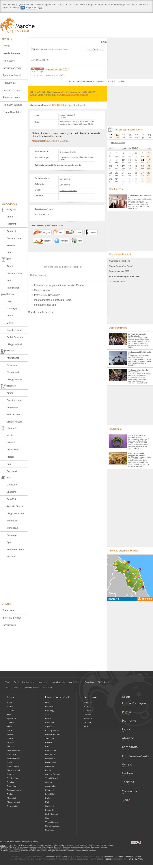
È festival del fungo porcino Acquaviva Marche (59, 285)
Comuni (11, 442)
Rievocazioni (13, 806)
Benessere (12, 407)
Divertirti (87, 714)
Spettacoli (12, 471)
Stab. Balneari (14, 414)
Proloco (11, 457)
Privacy (138, 857)
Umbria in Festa (136, 775)
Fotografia (12, 535)
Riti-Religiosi (13, 778)
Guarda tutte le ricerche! (41, 312)
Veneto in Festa (136, 766)
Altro (86, 726)
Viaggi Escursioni (16, 513)
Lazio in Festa (136, 731)
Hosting (108, 859)
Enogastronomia (14, 790)
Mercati (10, 746)
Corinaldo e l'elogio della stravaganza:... (138, 371)
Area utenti (9, 61)
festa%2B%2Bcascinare (47, 295)
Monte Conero (42, 290)
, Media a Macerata (50, 141)
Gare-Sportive (13, 766)
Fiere (9, 726)
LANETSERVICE (136, 859)
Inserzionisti (9, 625)
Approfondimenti (12, 75)
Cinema (10, 710)
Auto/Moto (12, 499)
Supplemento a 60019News (56, 857)
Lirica (9, 730)
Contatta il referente (68, 191)
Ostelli (10, 323)
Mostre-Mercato (14, 802)
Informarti (88, 722)
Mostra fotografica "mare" (121, 266)
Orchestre (12, 485)
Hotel (9, 301)
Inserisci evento (11, 53)
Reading (11, 782)
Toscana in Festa (136, 783)
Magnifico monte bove (119, 261)
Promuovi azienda (13, 105)
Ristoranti (12, 224)
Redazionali (9, 83)
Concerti (11, 738)
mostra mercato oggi (45, 305)
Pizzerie (11, 245)
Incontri (10, 742)
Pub (9, 253)
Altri (104, 42)
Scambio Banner (12, 618)
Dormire (87, 710)
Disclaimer (119, 857)
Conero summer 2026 (119, 271)
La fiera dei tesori (117, 282)
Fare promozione (12, 90)
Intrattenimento (14, 750)
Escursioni (12, 786)
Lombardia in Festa (136, 749)
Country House (14, 238)
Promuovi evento (12, 97)
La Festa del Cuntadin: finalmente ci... (137, 335)
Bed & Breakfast (15, 337)
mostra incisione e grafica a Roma (53, 300)
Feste (10, 714)
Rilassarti (88, 718)
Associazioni (13, 450)
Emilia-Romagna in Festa (136, 705)
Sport (9, 542)
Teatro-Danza (13, 758)
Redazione (9, 610)
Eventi (6, 46)
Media (10, 435)
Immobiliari (12, 528)
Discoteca (11, 754)
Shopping (12, 492)
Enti (9, 464)
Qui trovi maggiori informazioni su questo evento (58, 165)
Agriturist (11, 231)
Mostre (10, 734)
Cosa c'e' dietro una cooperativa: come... (136, 454)
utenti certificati (15, 851)
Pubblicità (129, 857)
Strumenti (12, 557)
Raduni (10, 794)
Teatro (10, 707)
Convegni (11, 774)
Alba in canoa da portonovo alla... (125, 276)
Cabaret (11, 722)
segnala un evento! (86, 849)
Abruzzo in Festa (136, 740)
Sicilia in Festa (136, 801)
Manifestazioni (13, 770)
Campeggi (12, 308)
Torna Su (143, 674)
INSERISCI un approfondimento (69, 105)
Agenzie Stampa (15, 506)
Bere (86, 707)
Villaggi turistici (14, 344)
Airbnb (10, 217)
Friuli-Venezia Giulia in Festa (136, 757)
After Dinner (13, 288)
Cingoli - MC (100, 81)
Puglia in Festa (136, 714)
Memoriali (11, 798)
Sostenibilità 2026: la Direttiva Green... (137, 436)
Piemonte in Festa (136, 722)
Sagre (10, 703)
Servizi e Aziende (16, 549)
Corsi (9, 762)
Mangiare (88, 703)
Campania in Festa (136, 792)
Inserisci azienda (12, 68)
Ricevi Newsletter (12, 112)
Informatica (12, 521)
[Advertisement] (130, 57)
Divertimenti (13, 372)
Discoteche (12, 365)
